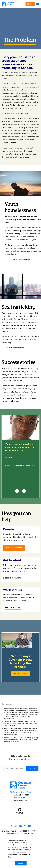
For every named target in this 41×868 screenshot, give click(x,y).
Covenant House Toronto (24, 833)
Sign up (32, 768)
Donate (30, 4)
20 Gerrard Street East (21, 792)
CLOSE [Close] (21, 863)
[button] (17, 491)
